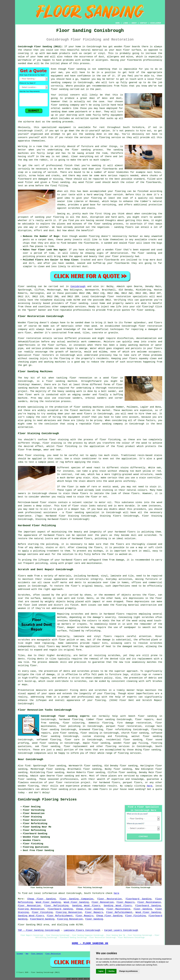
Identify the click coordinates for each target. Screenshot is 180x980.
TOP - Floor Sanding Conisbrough (39, 930)
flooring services (117, 746)
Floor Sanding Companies (76, 899)
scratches (80, 681)
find (28, 766)
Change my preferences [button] (128, 971)
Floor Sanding (143, 909)
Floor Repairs (126, 902)
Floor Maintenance (149, 902)
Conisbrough (78, 286)
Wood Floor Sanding (48, 902)
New (27, 954)
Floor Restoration (109, 899)
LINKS (125, 23)
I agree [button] (101, 971)
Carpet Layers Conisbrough (121, 930)
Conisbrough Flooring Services (47, 800)
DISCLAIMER (156, 23)
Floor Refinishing (56, 906)
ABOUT (134, 23)
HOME (118, 23)
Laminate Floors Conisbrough (82, 930)
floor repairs (144, 719)
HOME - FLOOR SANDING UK (90, 943)
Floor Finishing (42, 912)
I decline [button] (111, 971)
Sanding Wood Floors (86, 906)
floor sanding (77, 69)
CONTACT (144, 23)
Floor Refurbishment (119, 912)
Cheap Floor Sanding (41, 899)
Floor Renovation (103, 902)
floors (108, 636)
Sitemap (20, 954)
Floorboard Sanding (139, 899)
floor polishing (70, 726)
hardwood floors (54, 535)
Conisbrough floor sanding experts (65, 716)
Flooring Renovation (31, 909)
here (150, 786)
